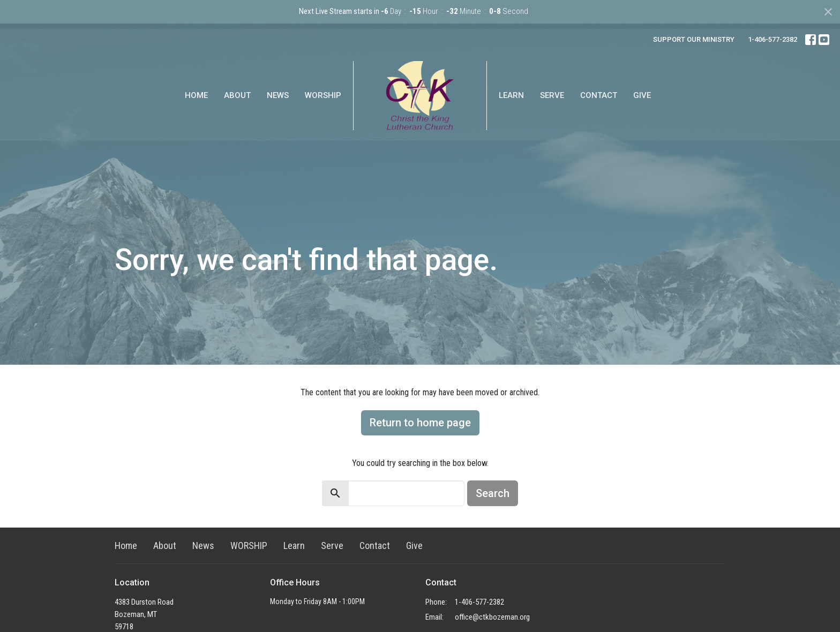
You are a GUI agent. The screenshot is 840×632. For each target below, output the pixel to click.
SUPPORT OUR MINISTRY (694, 39)
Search (493, 493)
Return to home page (420, 423)
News (278, 95)
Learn (511, 95)
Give (642, 95)
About (237, 95)
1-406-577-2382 (772, 39)
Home (196, 95)
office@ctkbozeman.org (492, 617)
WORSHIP (323, 95)
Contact (599, 95)
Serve (552, 95)
